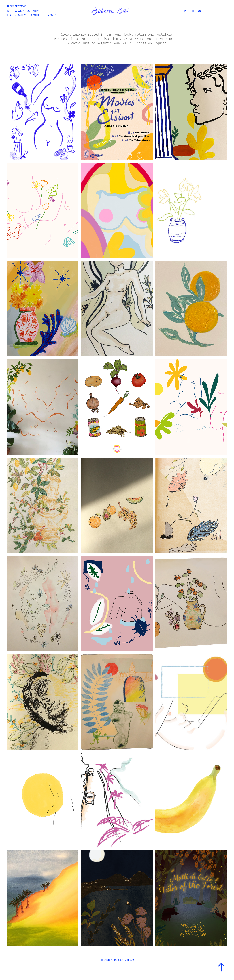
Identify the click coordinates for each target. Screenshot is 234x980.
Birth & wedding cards (23, 11)
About (35, 15)
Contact (50, 15)
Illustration (16, 7)
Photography (16, 15)
